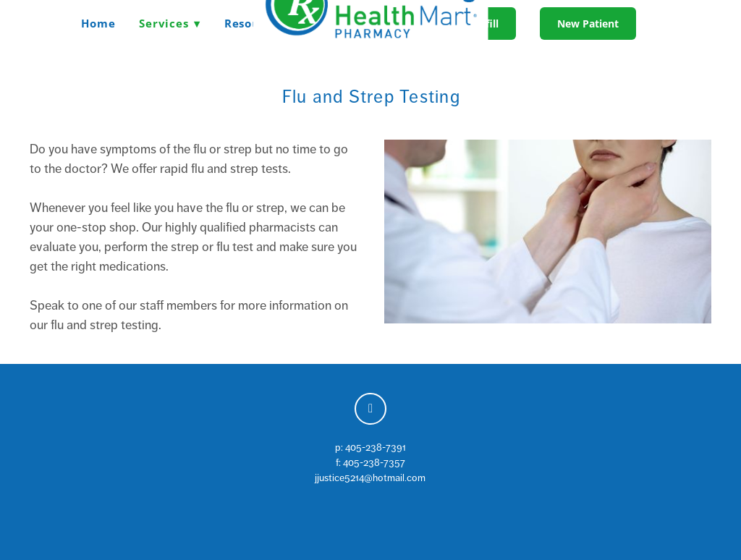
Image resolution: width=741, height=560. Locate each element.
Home (98, 23)
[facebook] (370, 409)
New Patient (588, 24)
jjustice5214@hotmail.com (370, 478)
